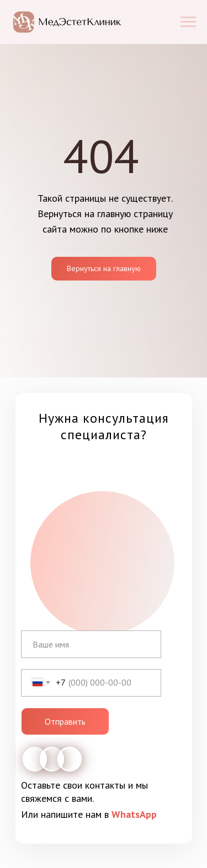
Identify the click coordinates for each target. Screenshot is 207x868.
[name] (91, 644)
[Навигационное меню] (188, 22)
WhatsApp (134, 814)
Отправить (65, 721)
